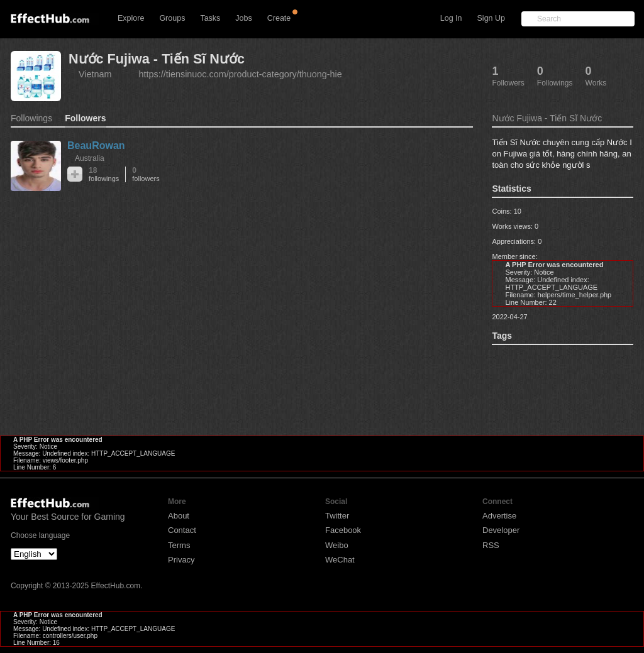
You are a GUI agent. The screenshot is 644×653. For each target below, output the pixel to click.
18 (104, 174)
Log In (451, 18)
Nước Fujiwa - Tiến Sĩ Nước (157, 59)
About (179, 516)
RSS (491, 545)
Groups (172, 18)
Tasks (210, 18)
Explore (131, 18)
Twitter (337, 516)
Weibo (337, 545)
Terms (179, 545)
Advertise (499, 516)
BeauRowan (96, 145)
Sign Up (491, 18)
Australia (90, 158)
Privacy (181, 560)
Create (279, 18)
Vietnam (95, 74)
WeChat (340, 560)
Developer (501, 530)
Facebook (343, 530)
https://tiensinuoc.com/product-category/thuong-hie (241, 74)
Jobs (243, 18)
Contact (182, 530)
